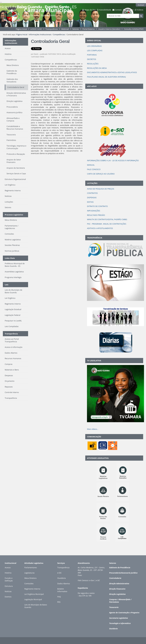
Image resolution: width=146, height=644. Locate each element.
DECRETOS (92, 59)
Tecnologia (114, 623)
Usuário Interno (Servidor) (109, 29)
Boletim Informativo (62, 590)
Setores (76, 29)
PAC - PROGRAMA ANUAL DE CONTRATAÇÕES (107, 224)
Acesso (8, 567)
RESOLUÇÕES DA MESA (97, 68)
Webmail (65, 29)
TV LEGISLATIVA (94, 361)
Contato (118, 10)
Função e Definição (9, 579)
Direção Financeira (117, 589)
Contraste (129, 10)
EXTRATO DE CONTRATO (97, 206)
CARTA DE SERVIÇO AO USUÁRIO (101, 174)
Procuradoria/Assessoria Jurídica (123, 573)
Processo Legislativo (14, 215)
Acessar (141, 5)
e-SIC (59, 573)
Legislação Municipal (33, 599)
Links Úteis (10, 258)
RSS (59, 602)
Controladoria (115, 578)
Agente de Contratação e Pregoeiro (124, 613)
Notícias (8, 591)
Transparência (52, 29)
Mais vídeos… (93, 429)
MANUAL (91, 165)
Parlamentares (31, 567)
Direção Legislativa (117, 594)
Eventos (8, 597)
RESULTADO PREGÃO (96, 215)
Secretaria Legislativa (119, 618)
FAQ (59, 597)
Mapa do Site (90, 10)
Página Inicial (21, 29)
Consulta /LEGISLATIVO (134, 29)
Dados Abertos (64, 584)
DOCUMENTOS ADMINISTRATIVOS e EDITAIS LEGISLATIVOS (112, 72)
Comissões (29, 584)
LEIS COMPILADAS (95, 50)
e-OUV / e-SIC (36, 29)
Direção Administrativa (119, 584)
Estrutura (9, 586)
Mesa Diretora (30, 578)
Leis (6, 285)
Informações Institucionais (40, 34)
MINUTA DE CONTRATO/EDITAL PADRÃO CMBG (107, 219)
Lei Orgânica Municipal (34, 594)
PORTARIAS (92, 55)
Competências (59, 34)
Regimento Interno (32, 589)
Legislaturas (29, 573)
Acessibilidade (105, 10)
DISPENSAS (92, 198)
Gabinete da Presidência (120, 567)
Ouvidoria (62, 578)
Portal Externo (88, 29)
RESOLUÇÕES (93, 64)
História (8, 573)
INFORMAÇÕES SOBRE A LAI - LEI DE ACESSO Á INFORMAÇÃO (113, 160)
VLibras (140, 10)
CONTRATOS (92, 193)
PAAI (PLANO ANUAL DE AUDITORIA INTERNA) (106, 77)
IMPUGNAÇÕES (93, 211)
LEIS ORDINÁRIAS (95, 46)
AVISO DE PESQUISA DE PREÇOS (101, 189)
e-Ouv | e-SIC (95, 580)
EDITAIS (90, 202)
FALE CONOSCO (94, 169)
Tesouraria (114, 607)
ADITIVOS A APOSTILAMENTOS (100, 228)
